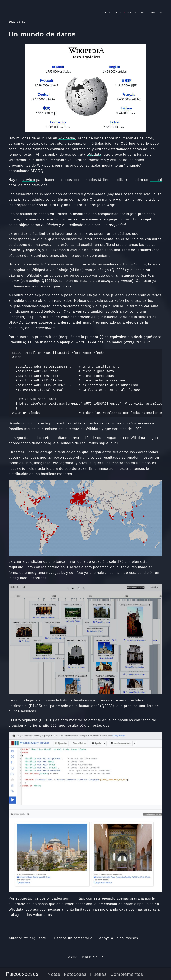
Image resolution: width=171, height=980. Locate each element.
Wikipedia (67, 138)
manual (156, 180)
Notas (54, 974)
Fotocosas (75, 974)
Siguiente (38, 938)
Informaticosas (152, 12)
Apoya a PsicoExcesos (119, 938)
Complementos (127, 974)
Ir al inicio (90, 957)
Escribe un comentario (73, 938)
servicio (28, 180)
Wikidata (94, 154)
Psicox (131, 12)
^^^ (26, 938)
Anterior (15, 938)
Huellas (98, 974)
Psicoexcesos (22, 974)
